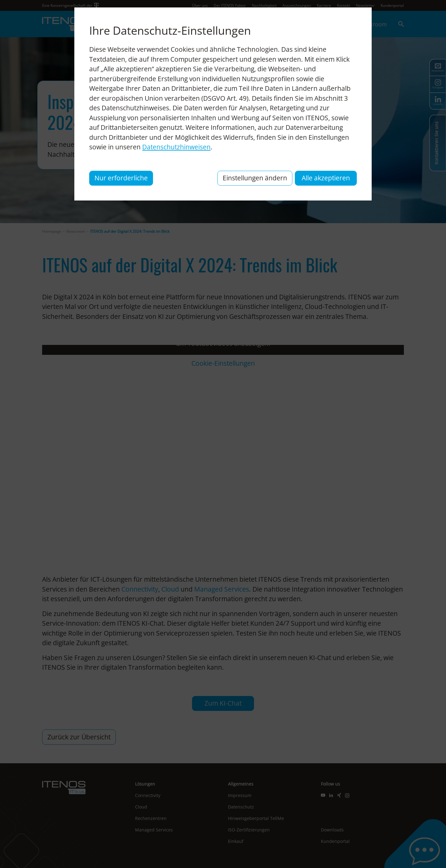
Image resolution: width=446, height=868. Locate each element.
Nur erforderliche (121, 178)
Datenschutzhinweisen (176, 147)
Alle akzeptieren (326, 178)
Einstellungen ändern (255, 178)
